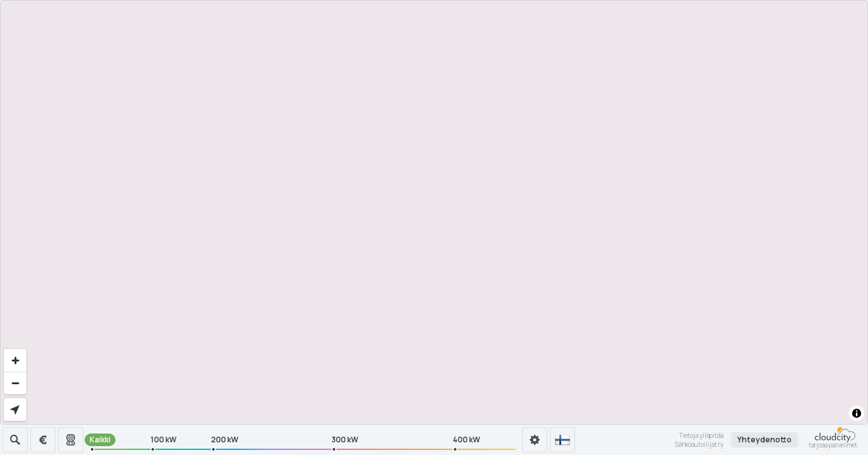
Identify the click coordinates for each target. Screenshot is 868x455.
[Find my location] (15, 409)
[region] (434, 212)
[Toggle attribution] (857, 413)
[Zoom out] (15, 383)
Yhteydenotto (764, 440)
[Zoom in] (15, 360)
